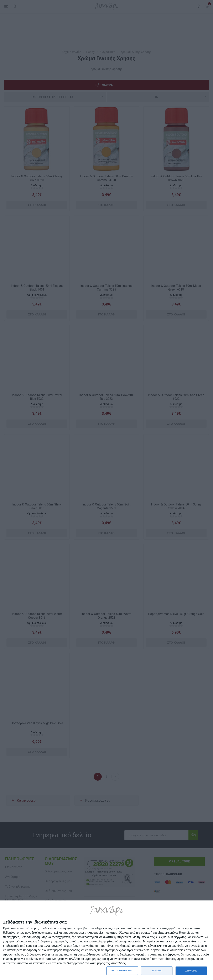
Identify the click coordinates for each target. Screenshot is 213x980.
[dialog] (106, 940)
